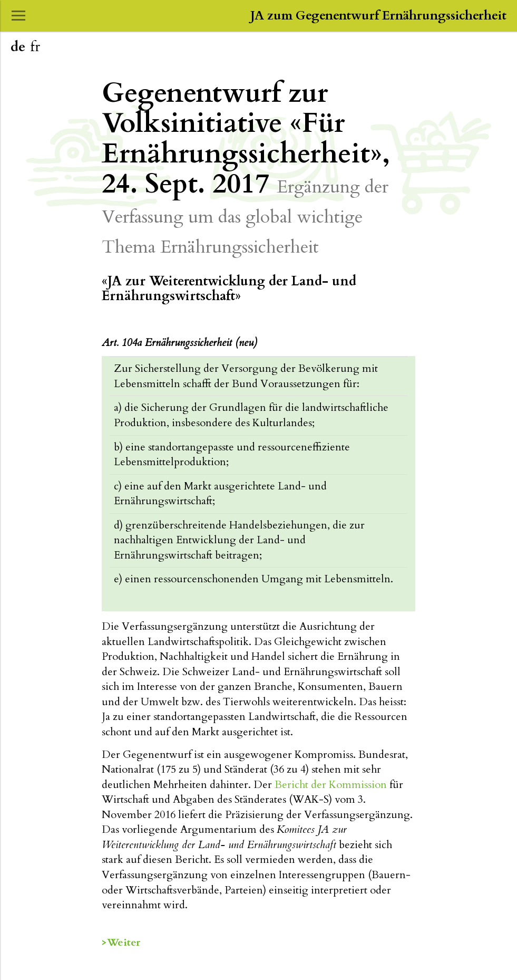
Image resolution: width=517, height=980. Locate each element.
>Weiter (121, 942)
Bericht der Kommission (331, 785)
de (18, 47)
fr (35, 47)
